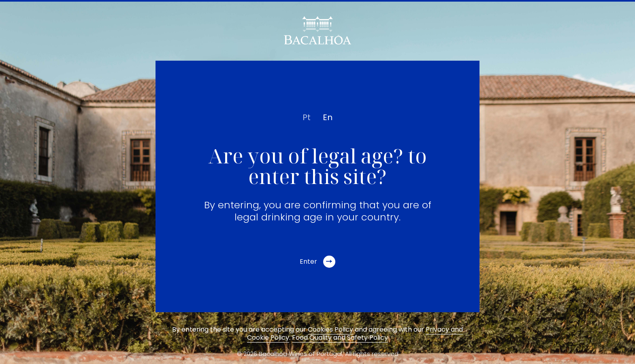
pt (307, 117)
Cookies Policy (330, 329)
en (328, 117)
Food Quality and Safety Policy (340, 338)
